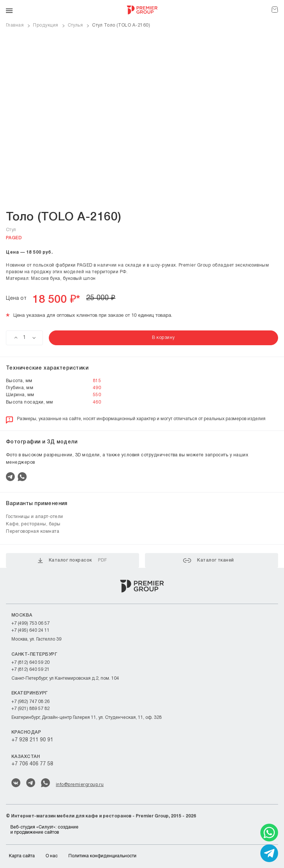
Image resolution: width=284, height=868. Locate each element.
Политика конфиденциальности (102, 856)
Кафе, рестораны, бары (33, 524)
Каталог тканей (209, 560)
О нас (52, 856)
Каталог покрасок (72, 560)
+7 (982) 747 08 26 (31, 702)
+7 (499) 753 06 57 (31, 623)
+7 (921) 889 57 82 (31, 709)
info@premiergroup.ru (80, 785)
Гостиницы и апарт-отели (35, 517)
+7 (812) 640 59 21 (31, 670)
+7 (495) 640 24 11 (31, 630)
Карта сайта (22, 856)
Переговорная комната (33, 531)
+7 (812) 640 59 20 (31, 663)
